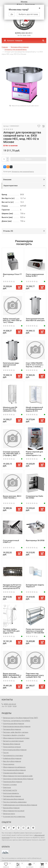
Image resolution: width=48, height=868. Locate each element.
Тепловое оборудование (12, 729)
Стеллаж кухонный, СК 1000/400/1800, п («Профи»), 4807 (12, 453)
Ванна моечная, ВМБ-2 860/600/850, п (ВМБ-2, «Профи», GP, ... (12, 676)
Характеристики (11, 186)
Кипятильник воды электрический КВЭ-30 (11, 365)
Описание (7, 180)
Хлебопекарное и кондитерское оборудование (20, 805)
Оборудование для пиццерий (14, 811)
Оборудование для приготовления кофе (18, 776)
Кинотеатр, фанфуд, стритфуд (14, 735)
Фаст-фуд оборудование (12, 761)
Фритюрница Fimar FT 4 (12, 275)
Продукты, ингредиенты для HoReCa (17, 721)
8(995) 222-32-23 (23, 33)
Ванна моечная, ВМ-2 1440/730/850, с (12, 497)
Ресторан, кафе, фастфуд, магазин (16, 732)
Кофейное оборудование (12, 758)
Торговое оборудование (12, 796)
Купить (28, 159)
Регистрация (30, 4)
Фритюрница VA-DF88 (35, 540)
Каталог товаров (13, 40)
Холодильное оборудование (13, 724)
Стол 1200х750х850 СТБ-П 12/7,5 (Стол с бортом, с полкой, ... (35, 365)
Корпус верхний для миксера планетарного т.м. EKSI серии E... (34, 454)
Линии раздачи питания (12, 747)
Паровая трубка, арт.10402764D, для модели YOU (11, 631)
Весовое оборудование (12, 744)
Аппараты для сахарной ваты (23, 172)
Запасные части (9, 814)
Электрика (7, 787)
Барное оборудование (11, 808)
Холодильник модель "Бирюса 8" (35, 586)
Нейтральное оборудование (13, 799)
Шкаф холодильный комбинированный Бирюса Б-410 (34, 409)
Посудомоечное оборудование (14, 770)
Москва (24, 2)
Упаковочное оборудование (13, 773)
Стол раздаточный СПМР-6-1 (11, 541)
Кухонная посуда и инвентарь (14, 816)
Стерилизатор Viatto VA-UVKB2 (34, 497)
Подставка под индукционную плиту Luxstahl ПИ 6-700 (35, 675)
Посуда (6, 753)
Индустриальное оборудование (15, 750)
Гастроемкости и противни (13, 755)
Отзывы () (8, 231)
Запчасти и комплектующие (13, 741)
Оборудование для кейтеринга (14, 767)
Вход (19, 4)
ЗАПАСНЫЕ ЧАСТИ (10, 790)
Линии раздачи (9, 764)
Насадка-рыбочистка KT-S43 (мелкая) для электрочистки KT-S (12, 587)
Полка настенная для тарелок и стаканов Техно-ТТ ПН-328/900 (35, 631)
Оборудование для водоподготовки (16, 738)
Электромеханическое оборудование (17, 726)
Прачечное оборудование (12, 782)
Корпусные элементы (11, 793)
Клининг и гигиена (10, 785)
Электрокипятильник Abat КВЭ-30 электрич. (35, 320)
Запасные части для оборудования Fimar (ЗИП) (20, 718)
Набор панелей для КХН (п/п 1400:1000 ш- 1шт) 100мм (12, 320)
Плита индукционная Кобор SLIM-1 (35, 275)
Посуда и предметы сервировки (15, 802)
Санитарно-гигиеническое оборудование (18, 779)
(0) (9, 282)
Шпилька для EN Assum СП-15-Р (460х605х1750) (10, 409)
